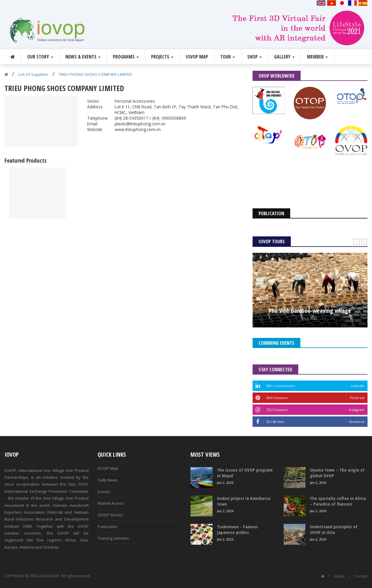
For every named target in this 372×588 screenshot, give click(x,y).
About (339, 576)
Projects (162, 57)
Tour (228, 57)
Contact (361, 576)
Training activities (113, 538)
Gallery (284, 57)
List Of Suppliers (33, 74)
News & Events (83, 57)
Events (104, 492)
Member (317, 57)
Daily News (108, 480)
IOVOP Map (197, 57)
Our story (40, 57)
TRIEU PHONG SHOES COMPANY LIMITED (95, 74)
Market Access (111, 503)
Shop (255, 57)
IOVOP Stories (110, 515)
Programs (126, 57)
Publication (108, 527)
